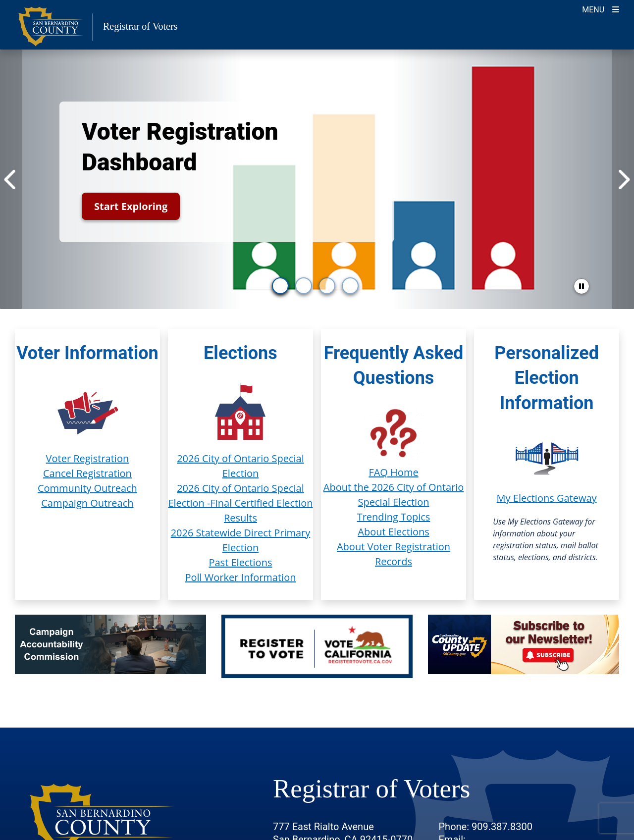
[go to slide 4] (350, 286)
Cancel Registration (87, 473)
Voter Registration (88, 458)
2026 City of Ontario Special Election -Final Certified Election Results (240, 503)
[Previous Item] (11, 179)
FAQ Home (393, 472)
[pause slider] (581, 286)
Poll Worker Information (240, 577)
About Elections (393, 532)
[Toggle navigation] (601, 9)
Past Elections (240, 562)
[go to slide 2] (304, 286)
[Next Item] (623, 179)
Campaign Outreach (87, 503)
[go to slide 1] (280, 286)
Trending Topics (394, 517)
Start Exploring (131, 206)
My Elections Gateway (547, 498)
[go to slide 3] (327, 286)
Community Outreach (87, 488)
